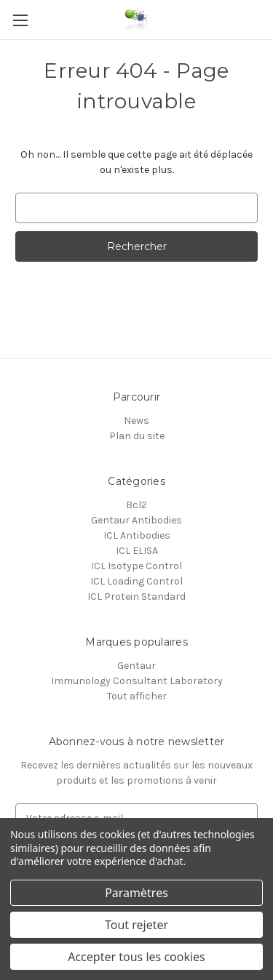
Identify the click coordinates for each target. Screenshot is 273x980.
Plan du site (137, 436)
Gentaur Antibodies (136, 520)
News (136, 421)
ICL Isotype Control (136, 566)
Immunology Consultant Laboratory (137, 681)
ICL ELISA (137, 551)
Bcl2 (136, 505)
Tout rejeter (136, 925)
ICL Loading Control (136, 581)
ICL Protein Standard (136, 597)
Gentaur (136, 666)
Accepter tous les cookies (136, 957)
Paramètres (136, 893)
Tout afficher (137, 696)
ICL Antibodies (137, 535)
